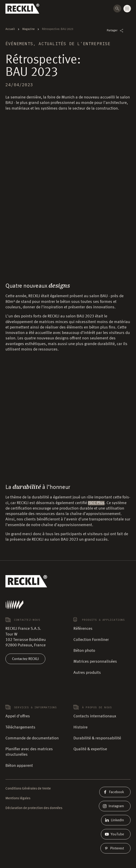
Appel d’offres (18, 716)
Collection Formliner (91, 640)
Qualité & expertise (90, 749)
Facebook (115, 792)
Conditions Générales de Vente (28, 789)
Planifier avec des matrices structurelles (29, 752)
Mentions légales (18, 798)
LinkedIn (116, 820)
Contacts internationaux (95, 716)
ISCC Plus (96, 503)
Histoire (80, 727)
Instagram (115, 806)
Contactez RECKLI (25, 659)
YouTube (116, 834)
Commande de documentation (32, 738)
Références (83, 629)
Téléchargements (20, 727)
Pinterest (115, 848)
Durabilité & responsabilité (97, 738)
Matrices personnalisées (95, 662)
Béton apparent (19, 766)
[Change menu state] (127, 9)
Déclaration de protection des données (34, 808)
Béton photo (84, 651)
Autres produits (87, 673)
